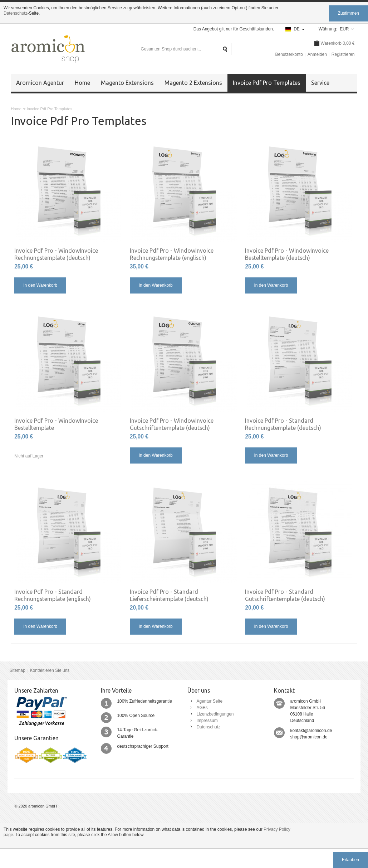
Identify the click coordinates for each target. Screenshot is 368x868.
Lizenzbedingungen (215, 714)
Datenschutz (16, 13)
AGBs (202, 708)
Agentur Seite (209, 701)
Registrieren (343, 54)
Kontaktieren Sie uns (50, 670)
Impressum (207, 721)
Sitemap (18, 670)
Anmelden (317, 54)
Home (16, 109)
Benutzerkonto (289, 54)
